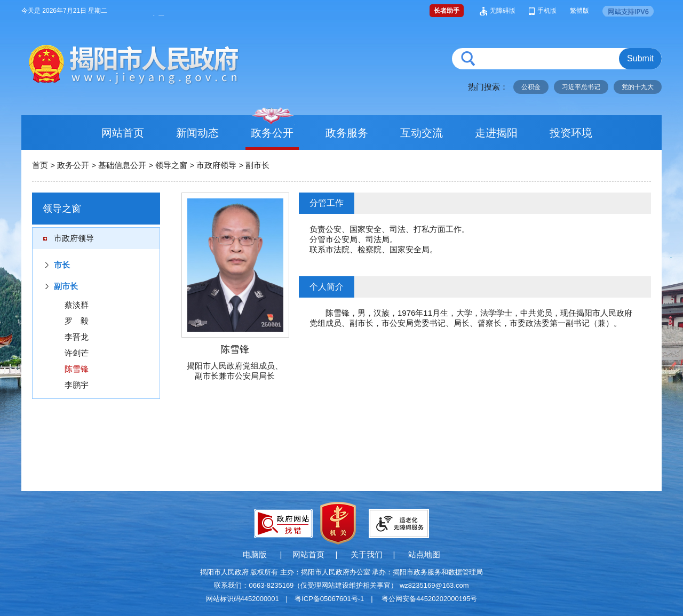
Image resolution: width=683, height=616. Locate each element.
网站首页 (123, 133)
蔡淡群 (77, 305)
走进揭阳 (496, 133)
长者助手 (447, 11)
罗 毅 (77, 321)
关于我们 (367, 554)
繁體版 (579, 11)
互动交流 (422, 133)
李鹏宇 (77, 385)
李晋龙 (77, 337)
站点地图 (424, 554)
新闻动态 (197, 133)
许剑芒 (77, 353)
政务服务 (347, 133)
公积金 (531, 87)
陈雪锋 (77, 369)
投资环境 (571, 133)
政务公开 (272, 133)
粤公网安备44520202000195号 (429, 599)
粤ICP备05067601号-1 (329, 599)
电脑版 (255, 554)
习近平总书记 (581, 87)
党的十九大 (638, 87)
